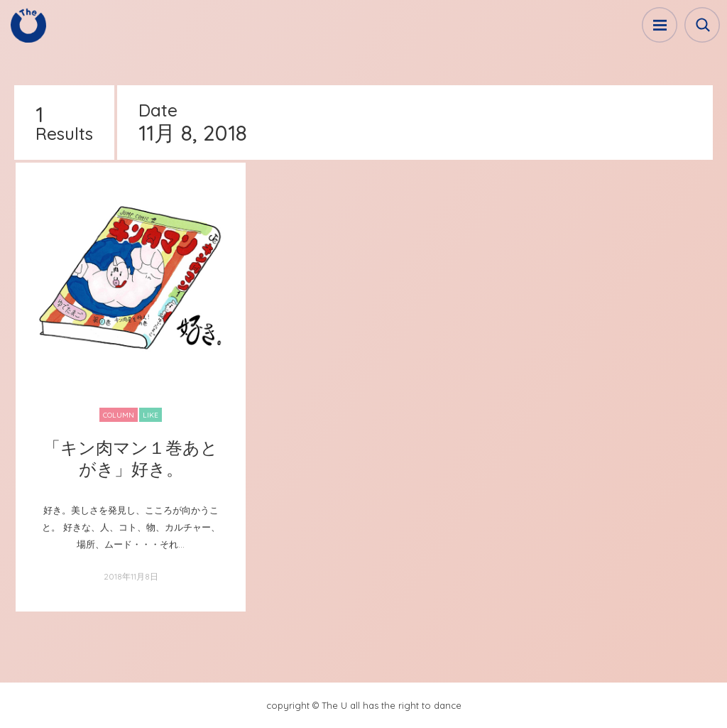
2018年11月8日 (131, 576)
